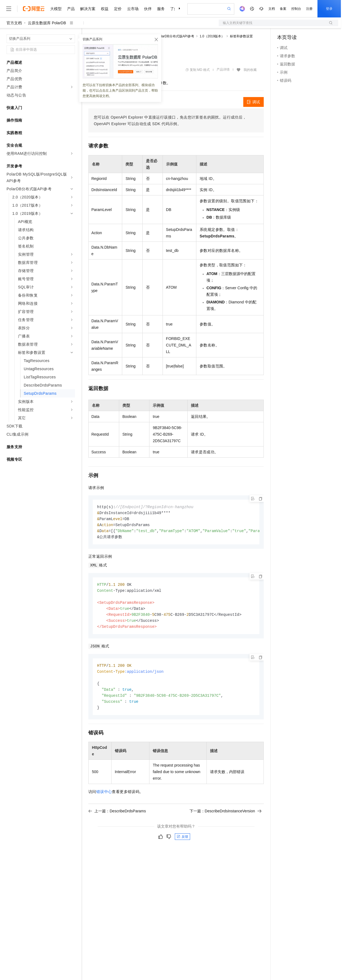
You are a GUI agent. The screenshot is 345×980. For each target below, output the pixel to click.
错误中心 (104, 798)
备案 (283, 9)
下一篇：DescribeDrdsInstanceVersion (226, 817)
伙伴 (148, 9)
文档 (272, 9)
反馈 (182, 843)
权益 (105, 9)
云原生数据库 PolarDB (47, 23)
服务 (161, 9)
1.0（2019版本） (212, 36)
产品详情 (223, 70)
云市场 (133, 9)
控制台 (296, 9)
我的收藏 (250, 70)
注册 (309, 9)
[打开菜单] (9, 9)
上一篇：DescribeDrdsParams (117, 817)
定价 (118, 9)
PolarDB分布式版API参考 (176, 36)
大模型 (56, 9)
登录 (329, 9)
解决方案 (88, 9)
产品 (71, 9)
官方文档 (14, 23)
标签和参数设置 (241, 36)
